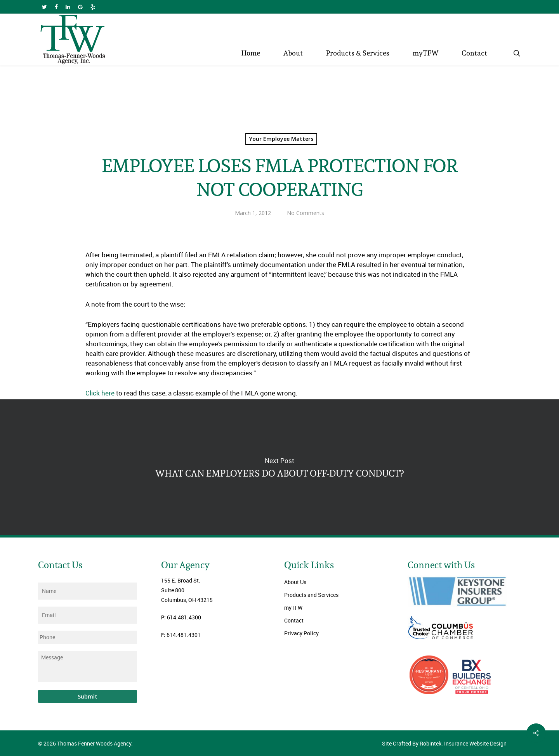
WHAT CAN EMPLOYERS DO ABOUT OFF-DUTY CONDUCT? (279, 467)
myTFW (293, 608)
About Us (295, 582)
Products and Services (311, 595)
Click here (100, 393)
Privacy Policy (301, 633)
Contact (294, 620)
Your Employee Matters (281, 139)
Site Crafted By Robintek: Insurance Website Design (444, 743)
